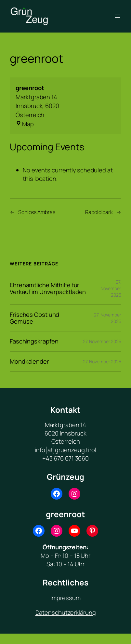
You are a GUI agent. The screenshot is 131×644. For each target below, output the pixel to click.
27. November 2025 (111, 288)
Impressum (65, 598)
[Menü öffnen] (117, 16)
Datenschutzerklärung (66, 612)
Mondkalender (29, 362)
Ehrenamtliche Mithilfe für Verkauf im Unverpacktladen (48, 288)
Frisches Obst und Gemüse (34, 318)
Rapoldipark (99, 212)
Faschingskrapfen (34, 341)
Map (25, 124)
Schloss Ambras (37, 212)
